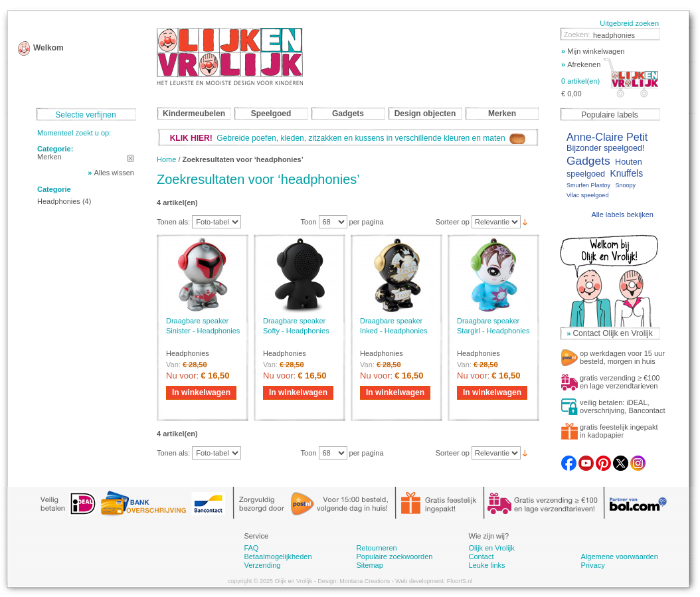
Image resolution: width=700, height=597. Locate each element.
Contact (481, 556)
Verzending (262, 565)
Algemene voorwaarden (620, 556)
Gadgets (588, 161)
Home (166, 159)
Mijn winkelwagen (593, 51)
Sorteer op (453, 222)
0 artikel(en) (580, 81)
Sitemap (369, 565)
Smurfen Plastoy (588, 185)
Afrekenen (581, 64)
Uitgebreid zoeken (629, 23)
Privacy (593, 565)
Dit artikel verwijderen (131, 158)
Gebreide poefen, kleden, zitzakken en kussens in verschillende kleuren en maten (348, 138)
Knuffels (626, 174)
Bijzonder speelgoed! (606, 148)
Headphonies (59, 201)
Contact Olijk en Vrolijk (612, 333)
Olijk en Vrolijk (492, 548)
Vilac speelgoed (587, 195)
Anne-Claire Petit (607, 137)
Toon (309, 222)
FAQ (251, 548)
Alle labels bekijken (622, 214)
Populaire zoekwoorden (394, 556)
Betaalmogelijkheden (278, 556)
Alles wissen (114, 173)
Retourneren (376, 548)
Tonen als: (173, 222)
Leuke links (487, 565)
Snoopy (625, 185)
